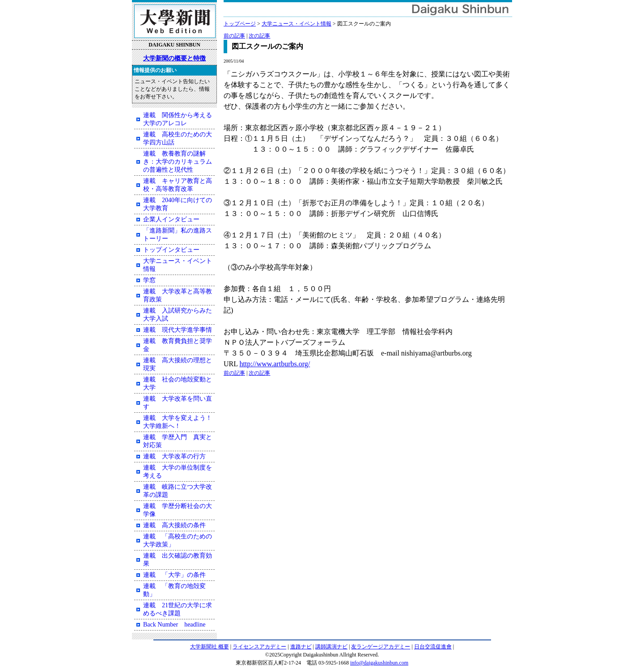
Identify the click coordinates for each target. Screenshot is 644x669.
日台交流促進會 (433, 647)
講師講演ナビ (331, 647)
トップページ (240, 24)
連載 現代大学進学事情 (178, 330)
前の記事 (234, 36)
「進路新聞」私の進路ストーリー (178, 235)
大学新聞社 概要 (210, 647)
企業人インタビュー (171, 219)
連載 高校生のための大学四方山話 (178, 138)
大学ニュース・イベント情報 (297, 24)
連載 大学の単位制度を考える (178, 472)
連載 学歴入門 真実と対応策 (178, 441)
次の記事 (259, 36)
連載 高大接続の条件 (174, 525)
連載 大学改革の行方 (174, 456)
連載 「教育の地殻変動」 (174, 590)
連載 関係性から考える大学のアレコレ (178, 119)
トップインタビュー (171, 250)
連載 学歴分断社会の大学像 (178, 510)
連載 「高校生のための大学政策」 (178, 540)
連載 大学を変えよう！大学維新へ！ (178, 422)
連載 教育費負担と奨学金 (178, 345)
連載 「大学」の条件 (174, 575)
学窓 (149, 280)
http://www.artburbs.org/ (275, 364)
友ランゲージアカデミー (381, 647)
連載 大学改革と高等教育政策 (178, 295)
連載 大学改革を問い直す (178, 403)
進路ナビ (301, 647)
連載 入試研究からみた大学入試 (178, 315)
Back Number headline (174, 625)
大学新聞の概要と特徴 (174, 58)
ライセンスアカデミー (259, 647)
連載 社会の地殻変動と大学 (178, 383)
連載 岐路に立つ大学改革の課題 (178, 491)
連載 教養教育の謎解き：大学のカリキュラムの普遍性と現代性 (178, 162)
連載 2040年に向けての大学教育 (178, 204)
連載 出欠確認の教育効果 (178, 560)
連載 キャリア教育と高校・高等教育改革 (178, 185)
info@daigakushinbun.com (379, 663)
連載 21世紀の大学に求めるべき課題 (178, 609)
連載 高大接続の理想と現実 (178, 364)
